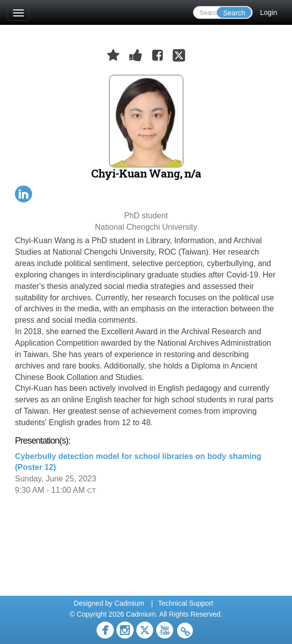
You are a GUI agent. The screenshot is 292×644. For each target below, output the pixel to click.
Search (234, 13)
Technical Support (185, 603)
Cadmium (129, 603)
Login (269, 12)
